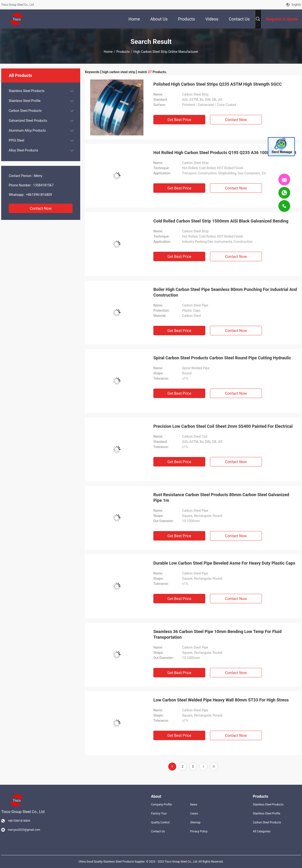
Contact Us (158, 831)
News (194, 805)
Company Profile (161, 805)
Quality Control (160, 822)
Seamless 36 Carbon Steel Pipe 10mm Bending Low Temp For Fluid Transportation (217, 634)
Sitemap (195, 822)
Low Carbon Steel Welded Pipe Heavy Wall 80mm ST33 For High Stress (221, 700)
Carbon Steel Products (25, 111)
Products (123, 52)
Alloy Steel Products (23, 150)
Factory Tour (159, 813)
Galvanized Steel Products (28, 121)
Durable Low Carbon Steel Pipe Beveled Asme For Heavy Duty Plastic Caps (224, 563)
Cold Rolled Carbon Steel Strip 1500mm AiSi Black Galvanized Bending (221, 221)
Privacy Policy (199, 831)
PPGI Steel (17, 140)
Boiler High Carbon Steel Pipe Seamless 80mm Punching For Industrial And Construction (225, 292)
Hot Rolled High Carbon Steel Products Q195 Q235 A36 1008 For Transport (225, 153)
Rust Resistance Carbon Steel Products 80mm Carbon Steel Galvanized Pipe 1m (221, 497)
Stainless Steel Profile (25, 101)
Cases (194, 813)
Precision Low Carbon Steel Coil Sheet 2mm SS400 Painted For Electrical (223, 426)
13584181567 (44, 185)
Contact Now (41, 208)
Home (108, 52)
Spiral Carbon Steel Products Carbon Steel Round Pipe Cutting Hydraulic (222, 358)
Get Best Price (179, 120)
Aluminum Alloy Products (27, 130)
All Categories (262, 831)
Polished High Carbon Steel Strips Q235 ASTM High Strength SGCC (218, 84)
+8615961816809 (39, 195)
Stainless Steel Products (27, 91)
